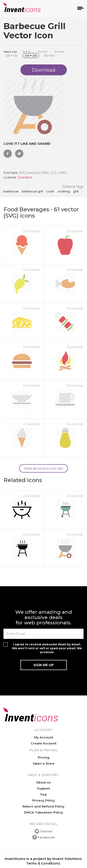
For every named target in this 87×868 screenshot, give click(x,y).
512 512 (50, 56)
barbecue (11, 191)
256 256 (31, 56)
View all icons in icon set (43, 468)
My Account (44, 737)
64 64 (60, 52)
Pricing (44, 757)
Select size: (10, 52)
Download (31, 231)
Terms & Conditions (43, 863)
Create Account (44, 743)
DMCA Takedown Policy (43, 812)
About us (43, 782)
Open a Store (43, 763)
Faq (43, 794)
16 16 (27, 52)
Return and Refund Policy (43, 806)
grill (76, 191)
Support (44, 788)
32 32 (43, 52)
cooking (64, 191)
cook (50, 191)
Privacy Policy (44, 800)
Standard (25, 177)
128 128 (11, 56)
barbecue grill (32, 191)
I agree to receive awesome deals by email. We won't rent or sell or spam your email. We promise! (47, 648)
